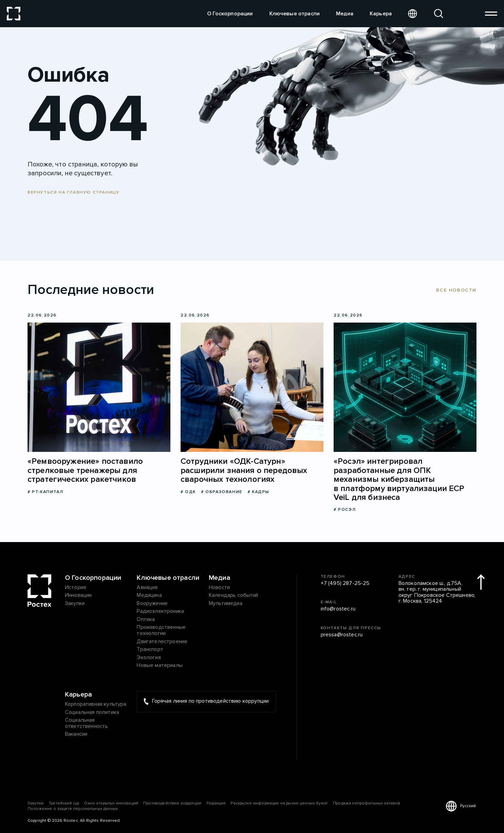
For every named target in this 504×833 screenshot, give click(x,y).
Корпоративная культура (96, 704)
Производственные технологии (161, 630)
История (75, 588)
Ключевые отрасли (295, 14)
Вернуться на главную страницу (73, 192)
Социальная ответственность (86, 723)
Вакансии (76, 734)
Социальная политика (92, 713)
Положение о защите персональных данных (73, 809)
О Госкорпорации (230, 14)
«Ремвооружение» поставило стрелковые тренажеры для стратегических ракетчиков (85, 470)
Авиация (147, 588)
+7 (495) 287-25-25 (345, 584)
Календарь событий (234, 595)
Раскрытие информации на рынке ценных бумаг (279, 803)
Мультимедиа (226, 604)
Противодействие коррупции (172, 803)
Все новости (456, 290)
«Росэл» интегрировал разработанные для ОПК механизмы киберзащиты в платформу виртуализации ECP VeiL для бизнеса (399, 479)
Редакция (216, 803)
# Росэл (345, 510)
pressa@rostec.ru (342, 635)
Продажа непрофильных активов (367, 803)
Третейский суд (64, 803)
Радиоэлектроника (160, 611)
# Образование (222, 492)
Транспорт (150, 650)
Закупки (75, 604)
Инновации (78, 595)
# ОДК (188, 492)
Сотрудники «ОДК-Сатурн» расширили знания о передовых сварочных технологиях (244, 470)
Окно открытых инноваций (111, 803)
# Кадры (258, 492)
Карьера (381, 14)
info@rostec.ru (338, 609)
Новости (219, 588)
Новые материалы (159, 666)
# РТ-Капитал (45, 492)
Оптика (146, 620)
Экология (149, 658)
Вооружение (152, 604)
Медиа (345, 14)
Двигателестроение (162, 642)
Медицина (149, 595)
